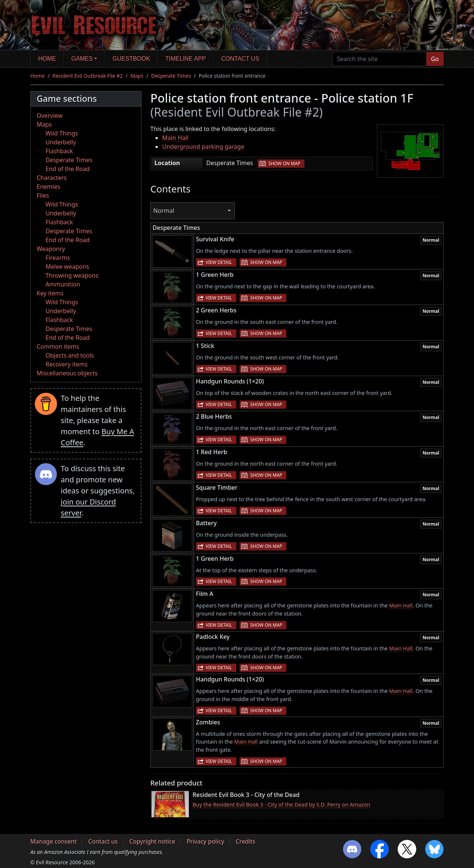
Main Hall (175, 138)
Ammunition (63, 284)
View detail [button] (219, 262)
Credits (245, 841)
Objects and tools (70, 355)
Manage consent (54, 841)
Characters (52, 178)
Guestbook (131, 59)
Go (435, 59)
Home (47, 59)
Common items (58, 346)
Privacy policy (205, 841)
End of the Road (68, 169)
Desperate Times (171, 76)
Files (43, 195)
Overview (50, 115)
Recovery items (67, 364)
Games (82, 59)
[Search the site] (379, 59)
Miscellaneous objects (67, 373)
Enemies (49, 187)
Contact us (240, 59)
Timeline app (186, 59)
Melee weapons (67, 267)
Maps (137, 76)
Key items (50, 293)
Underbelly (61, 142)
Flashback (59, 151)
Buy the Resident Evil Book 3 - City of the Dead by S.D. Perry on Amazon (281, 805)
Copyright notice (152, 841)
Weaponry (51, 249)
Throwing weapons (72, 275)
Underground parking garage (203, 147)
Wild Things (62, 133)
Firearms (58, 258)
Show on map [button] (284, 163)
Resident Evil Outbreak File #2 (88, 76)
